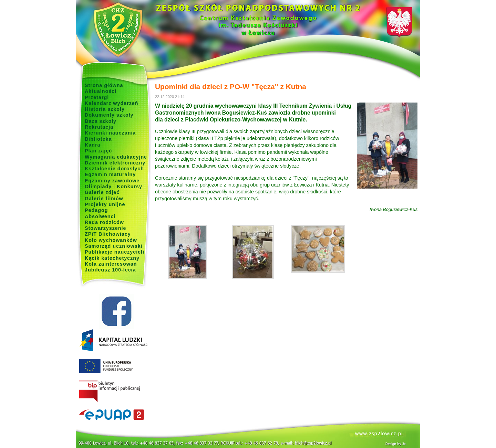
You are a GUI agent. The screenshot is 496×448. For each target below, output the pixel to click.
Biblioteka (98, 139)
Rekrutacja (99, 127)
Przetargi (97, 97)
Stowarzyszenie (106, 228)
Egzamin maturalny (110, 174)
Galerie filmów (104, 199)
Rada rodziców (104, 222)
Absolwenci (100, 216)
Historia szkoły (105, 109)
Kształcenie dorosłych (114, 169)
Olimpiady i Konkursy (113, 186)
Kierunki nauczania (110, 133)
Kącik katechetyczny (112, 258)
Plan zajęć (98, 151)
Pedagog (96, 210)
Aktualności (101, 91)
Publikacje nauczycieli (115, 252)
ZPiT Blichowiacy (108, 234)
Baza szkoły (101, 121)
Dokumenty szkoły (109, 115)
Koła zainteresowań (111, 264)
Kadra (93, 145)
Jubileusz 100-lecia (110, 270)
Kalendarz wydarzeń (111, 103)
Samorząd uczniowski (114, 246)
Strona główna (104, 85)
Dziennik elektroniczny (115, 163)
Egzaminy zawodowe (112, 181)
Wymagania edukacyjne (116, 157)
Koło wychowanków (111, 240)
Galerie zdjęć (102, 192)
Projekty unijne (105, 204)
